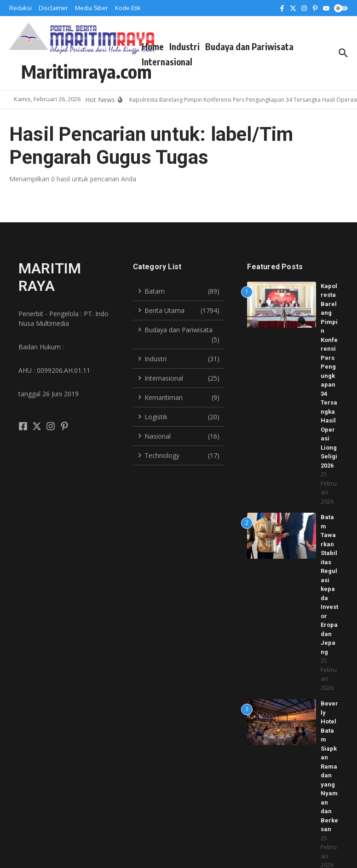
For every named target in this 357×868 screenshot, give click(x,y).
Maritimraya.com (86, 71)
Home (153, 46)
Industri (184, 46)
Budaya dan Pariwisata (249, 46)
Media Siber (92, 8)
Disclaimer (53, 8)
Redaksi (20, 8)
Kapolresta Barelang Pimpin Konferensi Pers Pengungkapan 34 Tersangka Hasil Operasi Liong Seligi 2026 (329, 376)
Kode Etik (128, 8)
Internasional (167, 62)
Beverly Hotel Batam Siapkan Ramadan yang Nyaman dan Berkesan (329, 766)
